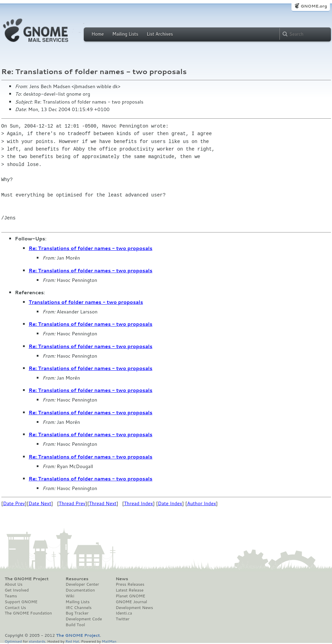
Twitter (123, 619)
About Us (14, 584)
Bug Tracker (77, 613)
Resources (77, 579)
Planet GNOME (130, 596)
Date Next (40, 503)
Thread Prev (72, 503)
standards (37, 641)
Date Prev (14, 503)
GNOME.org (314, 6)
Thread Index (139, 503)
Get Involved (17, 590)
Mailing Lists (125, 34)
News (122, 579)
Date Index (170, 503)
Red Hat (72, 641)
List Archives (160, 34)
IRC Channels (79, 608)
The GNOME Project (27, 579)
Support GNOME (21, 602)
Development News (134, 608)
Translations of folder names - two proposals (86, 302)
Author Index (202, 503)
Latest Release (130, 590)
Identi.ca (124, 613)
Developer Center (82, 584)
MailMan (109, 641)
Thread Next (103, 503)
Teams (11, 596)
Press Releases (130, 584)
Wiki (70, 596)
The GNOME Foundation (28, 613)
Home (98, 34)
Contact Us (15, 608)
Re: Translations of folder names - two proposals (91, 248)
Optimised (13, 641)
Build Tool (75, 625)
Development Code (84, 619)
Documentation (80, 590)
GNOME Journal (131, 602)
